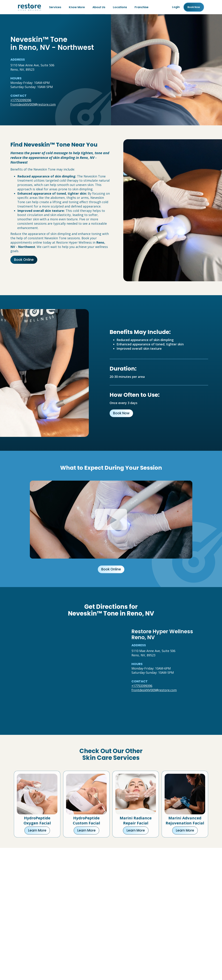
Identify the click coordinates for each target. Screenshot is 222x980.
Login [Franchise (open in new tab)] (176, 7)
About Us (99, 7)
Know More (77, 7)
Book (194, 7)
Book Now (121, 413)
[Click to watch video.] (111, 520)
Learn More (37, 830)
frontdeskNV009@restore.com (33, 104)
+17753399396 (21, 100)
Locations (120, 7)
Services (55, 7)
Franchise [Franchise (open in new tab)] (142, 7)
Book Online (24, 260)
